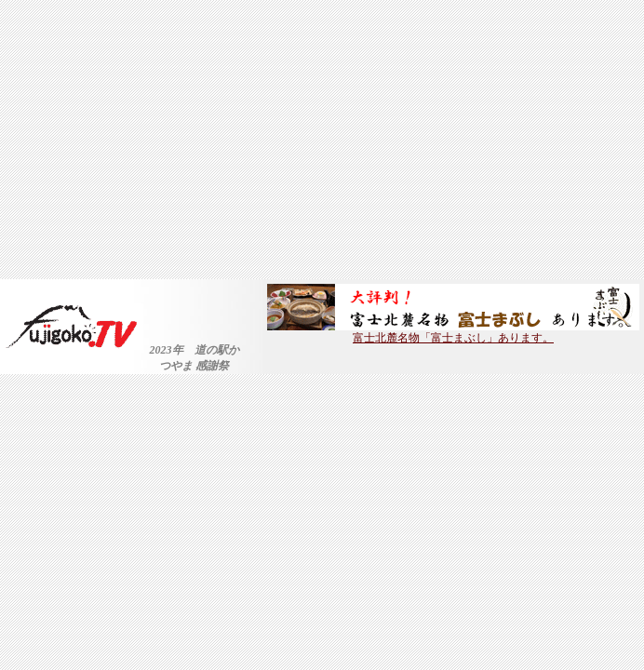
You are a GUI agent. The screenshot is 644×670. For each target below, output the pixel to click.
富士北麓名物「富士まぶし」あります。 (453, 332)
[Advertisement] (322, 140)
